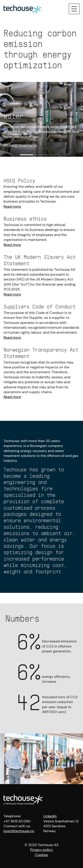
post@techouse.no (19, 831)
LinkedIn (50, 816)
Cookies (41, 855)
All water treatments (20, 145)
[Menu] (74, 9)
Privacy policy (41, 850)
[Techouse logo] (23, 9)
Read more (12, 206)
